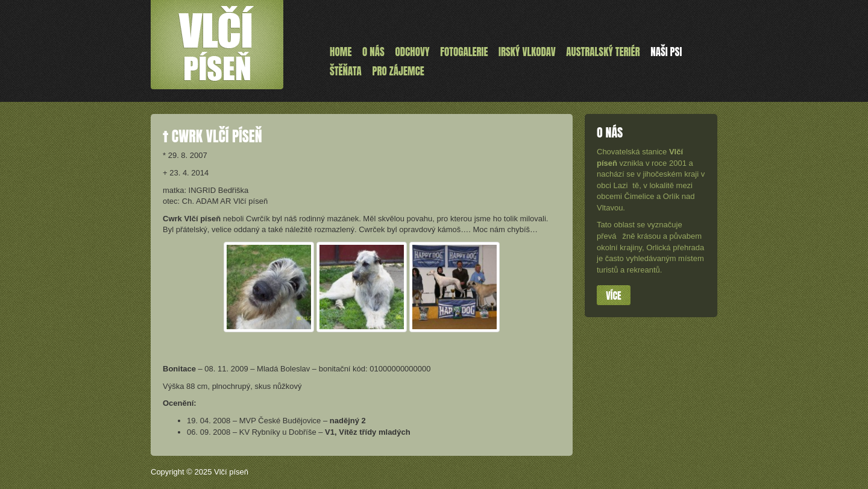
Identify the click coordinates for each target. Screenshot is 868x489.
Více (613, 295)
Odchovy (413, 52)
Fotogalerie (464, 52)
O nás (373, 52)
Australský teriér (603, 52)
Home (341, 52)
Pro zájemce (398, 71)
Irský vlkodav (527, 52)
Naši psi (666, 52)
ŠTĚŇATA (346, 71)
